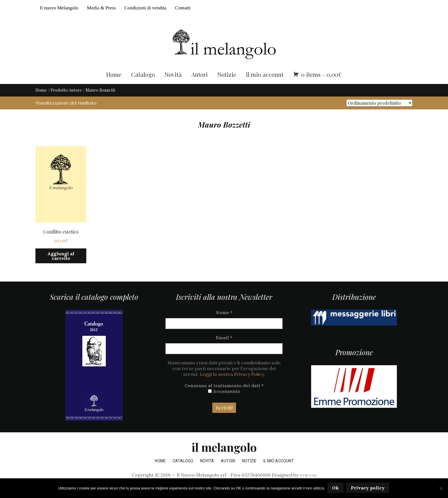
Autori (200, 85)
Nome (224, 323)
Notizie (227, 85)
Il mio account (265, 85)
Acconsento (224, 402)
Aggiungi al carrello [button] (61, 266)
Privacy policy (369, 489)
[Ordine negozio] (379, 114)
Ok (336, 489)
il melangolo (224, 458)
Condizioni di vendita (145, 8)
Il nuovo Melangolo (59, 8)
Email (224, 348)
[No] (441, 489)
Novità (173, 85)
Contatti (183, 8)
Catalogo (143, 85)
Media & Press (101, 8)
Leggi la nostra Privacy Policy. (232, 385)
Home (114, 85)
